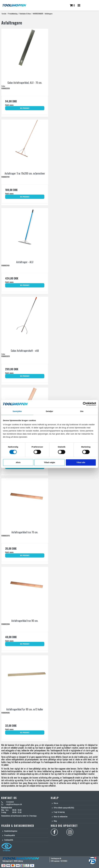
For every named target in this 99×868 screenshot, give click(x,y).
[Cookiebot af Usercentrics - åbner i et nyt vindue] (85, 404)
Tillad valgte (49, 462)
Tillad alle (81, 462)
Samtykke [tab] (17, 411)
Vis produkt (25, 108)
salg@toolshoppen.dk (14, 804)
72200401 (10, 802)
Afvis (18, 462)
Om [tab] (82, 411)
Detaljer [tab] (49, 411)
